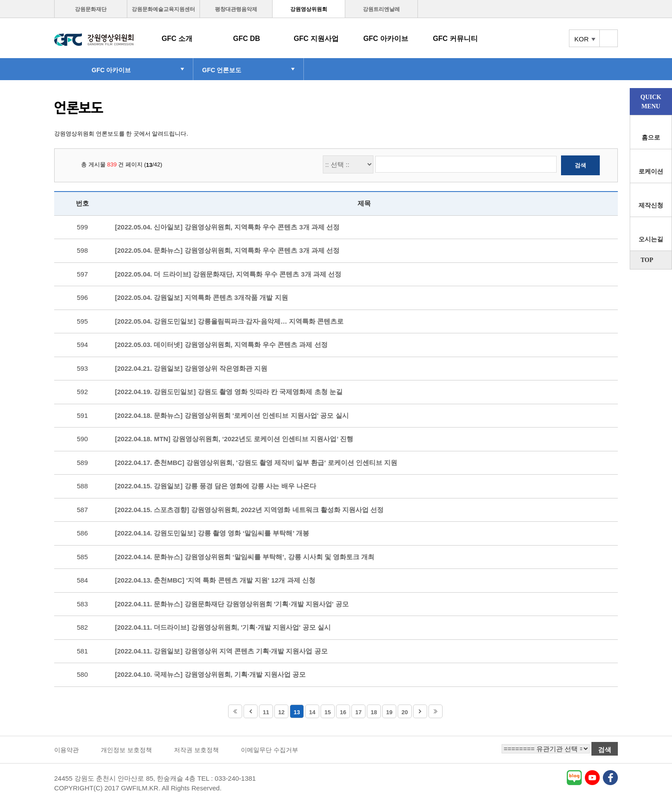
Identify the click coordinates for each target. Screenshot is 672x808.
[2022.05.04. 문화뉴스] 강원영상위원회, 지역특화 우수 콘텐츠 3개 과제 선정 (227, 250)
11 (266, 712)
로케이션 (651, 172)
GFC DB (246, 39)
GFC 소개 (177, 39)
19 (389, 712)
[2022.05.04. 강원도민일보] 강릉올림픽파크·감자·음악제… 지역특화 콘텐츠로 (229, 321)
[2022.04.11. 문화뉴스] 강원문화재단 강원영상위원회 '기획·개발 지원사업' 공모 (232, 604)
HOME (68, 69)
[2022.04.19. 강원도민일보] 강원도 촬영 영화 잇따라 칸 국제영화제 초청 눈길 (229, 392)
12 (281, 712)
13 (297, 712)
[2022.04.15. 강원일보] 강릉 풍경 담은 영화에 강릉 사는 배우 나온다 (216, 486)
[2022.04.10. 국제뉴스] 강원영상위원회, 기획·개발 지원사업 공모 (210, 674)
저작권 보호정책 (196, 749)
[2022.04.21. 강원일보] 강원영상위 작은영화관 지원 (191, 368)
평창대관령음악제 (236, 9)
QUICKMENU (651, 102)
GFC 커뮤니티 (455, 39)
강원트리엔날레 (381, 9)
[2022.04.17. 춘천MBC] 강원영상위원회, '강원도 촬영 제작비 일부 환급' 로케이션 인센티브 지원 (256, 463)
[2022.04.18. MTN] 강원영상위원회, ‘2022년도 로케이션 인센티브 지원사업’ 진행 (234, 439)
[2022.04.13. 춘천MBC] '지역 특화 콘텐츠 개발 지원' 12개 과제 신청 (215, 580)
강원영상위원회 (309, 9)
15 (328, 712)
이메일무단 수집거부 (270, 749)
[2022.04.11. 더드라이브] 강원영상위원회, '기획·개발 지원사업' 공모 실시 (223, 627)
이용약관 (66, 749)
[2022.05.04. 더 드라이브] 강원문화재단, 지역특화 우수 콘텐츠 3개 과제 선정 (228, 274)
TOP (647, 260)
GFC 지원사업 (316, 39)
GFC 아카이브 (386, 39)
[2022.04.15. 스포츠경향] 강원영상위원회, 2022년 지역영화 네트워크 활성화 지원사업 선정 (249, 510)
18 (374, 712)
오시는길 (651, 239)
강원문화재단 (91, 9)
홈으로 (651, 138)
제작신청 (651, 205)
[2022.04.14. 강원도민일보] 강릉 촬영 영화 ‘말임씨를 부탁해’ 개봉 (212, 533)
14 (312, 712)
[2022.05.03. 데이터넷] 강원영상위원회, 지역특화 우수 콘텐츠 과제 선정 (221, 345)
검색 (580, 165)
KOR (582, 39)
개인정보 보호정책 (126, 749)
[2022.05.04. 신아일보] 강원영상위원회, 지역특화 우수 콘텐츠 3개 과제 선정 (227, 227)
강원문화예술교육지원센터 (163, 9)
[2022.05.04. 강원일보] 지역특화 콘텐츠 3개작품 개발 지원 (201, 297)
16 (343, 712)
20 (405, 712)
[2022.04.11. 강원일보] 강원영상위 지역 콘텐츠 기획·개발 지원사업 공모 (221, 651)
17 (358, 712)
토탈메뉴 (609, 38)
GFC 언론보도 (222, 70)
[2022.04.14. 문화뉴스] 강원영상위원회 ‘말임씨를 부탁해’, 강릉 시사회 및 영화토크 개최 (245, 557)
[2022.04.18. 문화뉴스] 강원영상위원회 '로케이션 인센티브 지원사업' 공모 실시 (232, 415)
